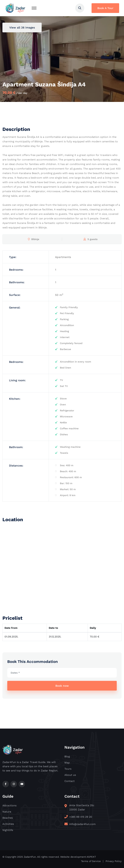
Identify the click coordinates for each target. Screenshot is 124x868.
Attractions (9, 805)
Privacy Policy (114, 861)
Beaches (8, 818)
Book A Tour (105, 8)
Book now (62, 686)
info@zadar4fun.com (82, 824)
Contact (70, 781)
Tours (68, 769)
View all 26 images (22, 27)
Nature (7, 812)
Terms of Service (91, 861)
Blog (67, 756)
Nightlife (8, 830)
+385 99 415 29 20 (81, 817)
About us (70, 775)
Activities (8, 824)
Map (67, 763)
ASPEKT (91, 857)
